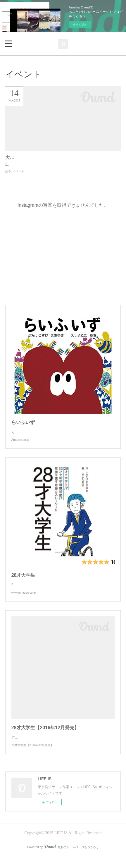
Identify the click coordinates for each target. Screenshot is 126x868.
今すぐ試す (80, 25)
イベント (18, 177)
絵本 (8, 177)
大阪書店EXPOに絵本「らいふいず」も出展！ (53, 157)
